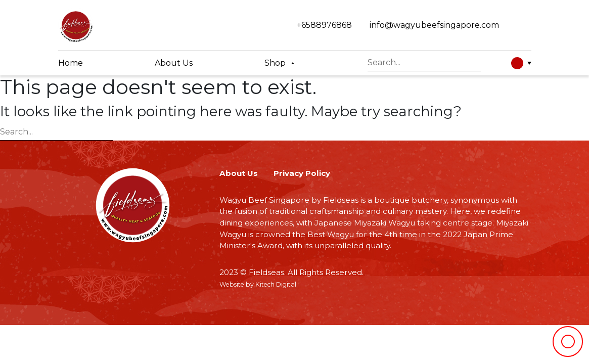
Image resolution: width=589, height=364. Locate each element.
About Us (239, 173)
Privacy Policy (302, 173)
